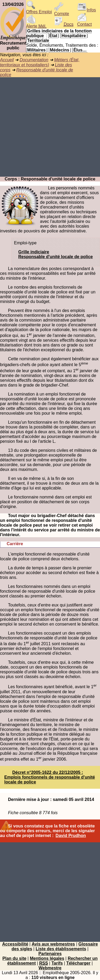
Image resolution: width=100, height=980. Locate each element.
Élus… (80, 50)
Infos (87, 10)
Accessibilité (15, 944)
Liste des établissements (61, 949)
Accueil (7, 60)
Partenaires (50, 954)
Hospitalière (74, 36)
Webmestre (50, 968)
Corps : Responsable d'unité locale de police (50, 179)
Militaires (36, 50)
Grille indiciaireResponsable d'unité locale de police (56, 254)
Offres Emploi (39, 10)
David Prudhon (71, 836)
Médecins (60, 50)
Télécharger (78, 963)
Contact (84, 22)
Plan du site (14, 958)
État (53, 36)
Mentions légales (47, 958)
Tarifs (57, 963)
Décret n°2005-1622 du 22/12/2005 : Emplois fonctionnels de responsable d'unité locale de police (50, 777)
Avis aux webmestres (53, 944)
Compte (62, 12)
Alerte (36, 24)
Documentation (34, 60)
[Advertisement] (50, 127)
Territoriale (38, 40)
